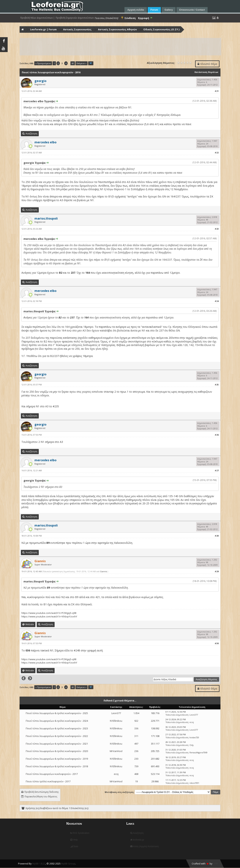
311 (136, 736)
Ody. (192, 745)
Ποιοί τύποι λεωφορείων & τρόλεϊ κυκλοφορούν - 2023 (57, 728)
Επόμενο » (82, 63)
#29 (217, 571)
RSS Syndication (80, 833)
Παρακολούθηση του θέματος (41, 797)
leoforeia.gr (137, 840)
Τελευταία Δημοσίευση (177, 715)
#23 (217, 229)
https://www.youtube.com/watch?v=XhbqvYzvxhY (49, 616)
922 (136, 721)
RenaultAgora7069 (198, 752)
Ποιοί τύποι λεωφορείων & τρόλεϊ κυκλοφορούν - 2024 (57, 721)
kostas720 (194, 737)
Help (74, 840)
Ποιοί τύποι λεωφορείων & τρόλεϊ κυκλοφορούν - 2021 (57, 744)
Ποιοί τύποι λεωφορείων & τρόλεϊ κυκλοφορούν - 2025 (57, 713)
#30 (217, 643)
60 (73, 63)
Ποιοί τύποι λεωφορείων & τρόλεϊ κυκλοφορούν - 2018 (57, 766)
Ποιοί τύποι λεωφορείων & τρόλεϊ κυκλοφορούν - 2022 (57, 736)
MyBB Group (68, 864)
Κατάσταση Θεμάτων (206, 72)
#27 (217, 470)
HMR (216, 864)
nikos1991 (194, 783)
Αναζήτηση (137, 833)
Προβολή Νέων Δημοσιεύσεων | (37, 18)
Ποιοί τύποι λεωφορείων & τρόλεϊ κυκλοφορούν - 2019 (57, 759)
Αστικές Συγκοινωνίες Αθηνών (117, 29)
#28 (217, 536)
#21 (217, 91)
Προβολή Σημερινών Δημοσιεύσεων (75, 18)
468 (136, 774)
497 (136, 744)
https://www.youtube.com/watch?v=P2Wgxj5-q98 (49, 613)
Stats (74, 846)
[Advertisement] (120, 47)
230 (136, 759)
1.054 (136, 713)
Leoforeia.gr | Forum (43, 29)
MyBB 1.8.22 (39, 864)
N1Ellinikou (116, 721)
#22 (217, 153)
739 (136, 766)
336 (136, 728)
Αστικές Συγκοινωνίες (77, 29)
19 (136, 781)
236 (136, 751)
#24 (217, 301)
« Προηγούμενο (43, 63)
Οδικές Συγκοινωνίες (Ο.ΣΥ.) (161, 29)
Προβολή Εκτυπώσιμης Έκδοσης (42, 792)
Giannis (104, 571)
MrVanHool (116, 751)
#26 (217, 435)
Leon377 (116, 713)
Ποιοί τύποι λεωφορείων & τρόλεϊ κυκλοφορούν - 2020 (57, 751)
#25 (217, 385)
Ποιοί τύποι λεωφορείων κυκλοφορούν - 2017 (52, 774)
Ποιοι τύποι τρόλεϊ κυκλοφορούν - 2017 (48, 781)
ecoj (192, 722)
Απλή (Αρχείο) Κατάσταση (145, 846)
